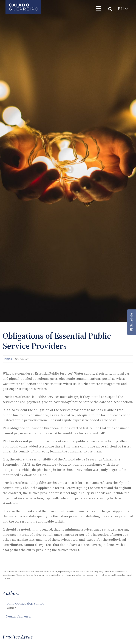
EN (123, 9)
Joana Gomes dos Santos (25, 603)
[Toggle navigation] (98, 8)
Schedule (131, 322)
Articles (8, 359)
